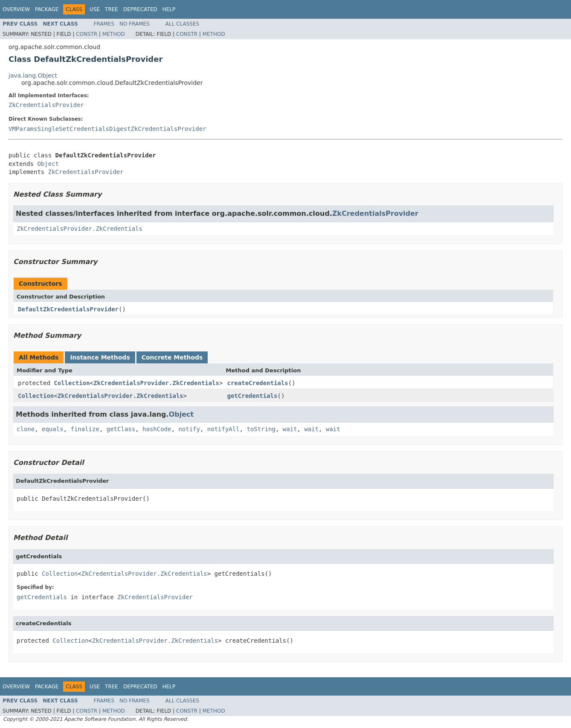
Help (169, 9)
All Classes (182, 24)
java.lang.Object (33, 75)
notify (189, 429)
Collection (72, 383)
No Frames (135, 24)
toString (261, 429)
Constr (87, 34)
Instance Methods (100, 357)
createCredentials (257, 383)
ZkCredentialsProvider (46, 105)
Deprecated (140, 9)
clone (26, 429)
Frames (104, 24)
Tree (112, 9)
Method (114, 34)
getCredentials (252, 396)
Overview (16, 9)
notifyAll (223, 429)
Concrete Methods (172, 357)
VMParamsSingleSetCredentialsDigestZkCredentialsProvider (107, 129)
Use (95, 9)
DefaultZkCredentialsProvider (68, 309)
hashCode (157, 429)
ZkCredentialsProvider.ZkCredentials (80, 229)
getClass (121, 429)
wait (290, 429)
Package (47, 9)
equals (53, 429)
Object (48, 164)
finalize (85, 429)
